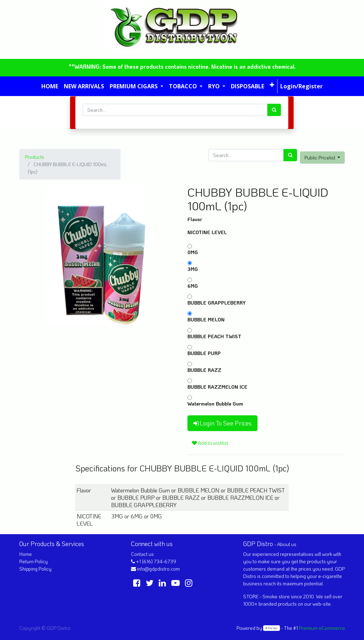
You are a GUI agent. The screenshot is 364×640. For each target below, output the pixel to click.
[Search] (274, 110)
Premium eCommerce (322, 628)
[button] (272, 85)
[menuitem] (50, 86)
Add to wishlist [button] (210, 443)
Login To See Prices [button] (222, 423)
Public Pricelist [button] (320, 158)
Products (35, 157)
